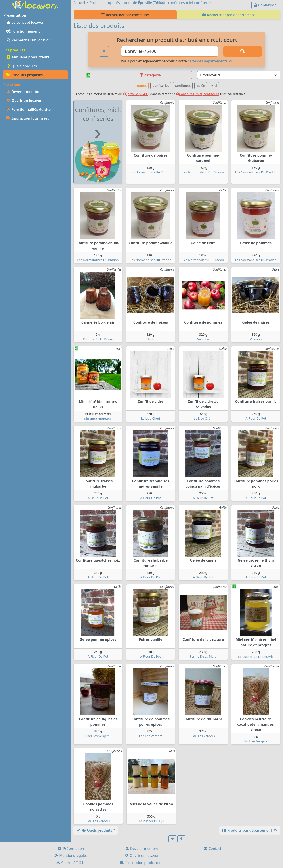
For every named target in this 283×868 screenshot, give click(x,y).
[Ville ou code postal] (170, 51)
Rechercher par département (229, 15)
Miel (214, 86)
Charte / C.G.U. (71, 863)
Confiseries (161, 86)
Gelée (201, 86)
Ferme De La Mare (203, 656)
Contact (212, 849)
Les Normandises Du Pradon (150, 172)
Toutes (142, 86)
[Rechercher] (243, 51)
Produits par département (250, 830)
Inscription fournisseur (29, 118)
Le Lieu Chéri (151, 418)
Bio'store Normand (98, 419)
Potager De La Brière (98, 339)
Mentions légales (71, 856)
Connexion (265, 5)
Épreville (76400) (136, 94)
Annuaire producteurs (28, 57)
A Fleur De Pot (256, 418)
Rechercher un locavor (28, 40)
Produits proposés (24, 75)
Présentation (71, 849)
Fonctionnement (23, 31)
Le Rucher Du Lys (151, 821)
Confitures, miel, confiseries (198, 94)
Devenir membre (23, 92)
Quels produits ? (96, 830)
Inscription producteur (141, 863)
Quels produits (22, 66)
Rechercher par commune (125, 15)
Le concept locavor (25, 22)
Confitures (183, 86)
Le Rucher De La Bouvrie (256, 657)
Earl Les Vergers (98, 736)
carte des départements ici (210, 61)
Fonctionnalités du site (28, 109)
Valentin (150, 339)
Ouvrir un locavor (24, 101)
